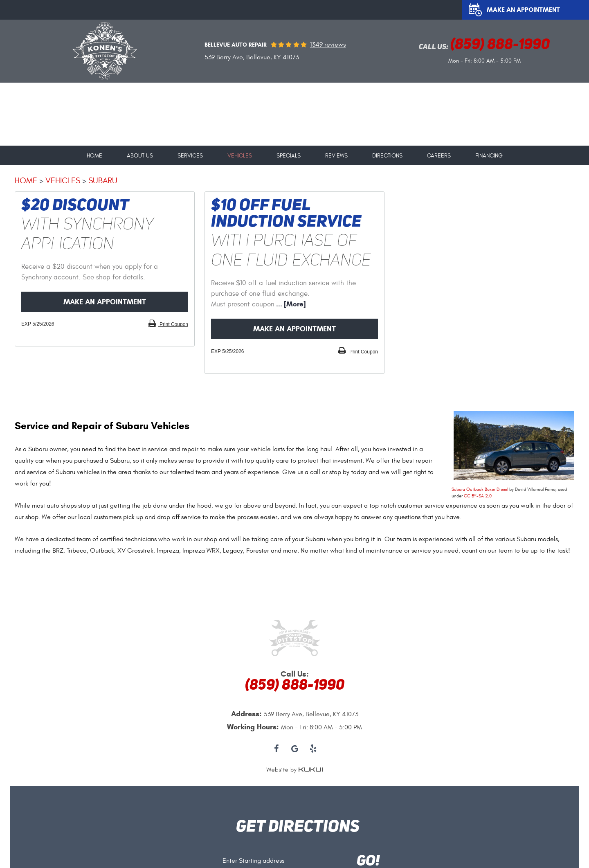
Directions (387, 156)
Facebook (276, 749)
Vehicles (240, 156)
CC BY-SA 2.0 (478, 496)
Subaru (103, 181)
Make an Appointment (523, 10)
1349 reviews (328, 45)
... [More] (290, 304)
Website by (295, 770)
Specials (289, 156)
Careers (439, 156)
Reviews (336, 156)
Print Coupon (173, 324)
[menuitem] (94, 153)
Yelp (313, 749)
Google (295, 749)
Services (190, 156)
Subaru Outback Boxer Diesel (480, 489)
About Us (140, 156)
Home (94, 156)
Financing (489, 156)
